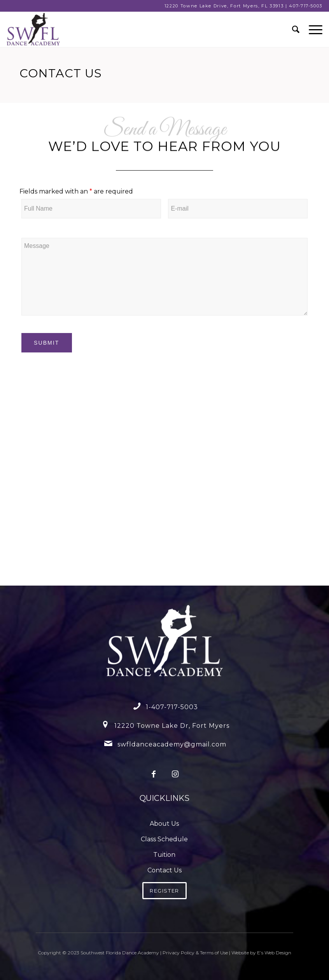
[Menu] (312, 30)
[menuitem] (293, 30)
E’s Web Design (274, 953)
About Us (164, 824)
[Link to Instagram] (175, 774)
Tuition (164, 855)
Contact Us (164, 870)
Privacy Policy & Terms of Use (195, 953)
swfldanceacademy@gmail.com (172, 744)
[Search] (293, 30)
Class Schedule (164, 839)
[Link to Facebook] (154, 774)
